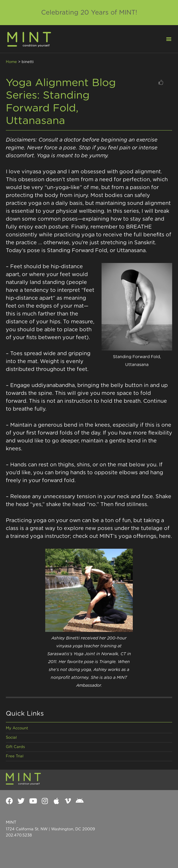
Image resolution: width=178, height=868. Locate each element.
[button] (165, 39)
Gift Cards (15, 747)
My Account (17, 728)
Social (11, 738)
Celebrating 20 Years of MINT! (89, 13)
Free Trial (15, 756)
